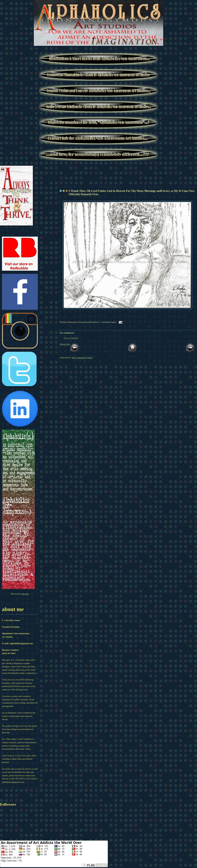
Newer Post (65, 344)
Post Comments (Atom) (82, 358)
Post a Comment (71, 338)
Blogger (25, 594)
